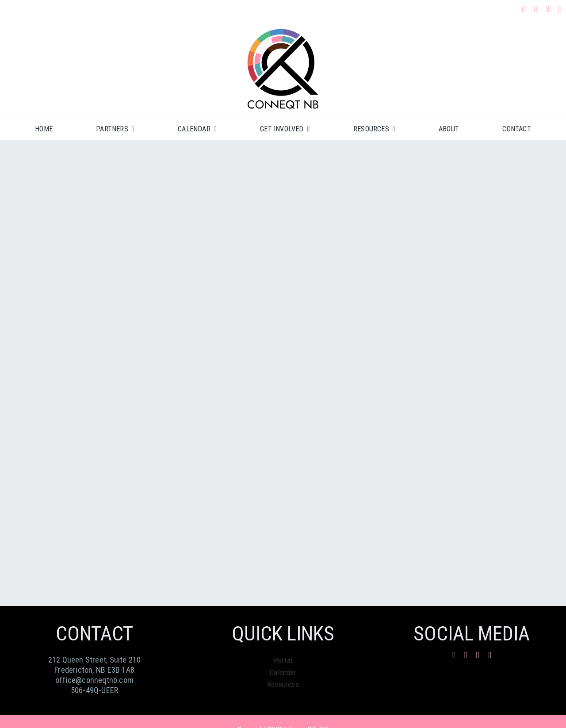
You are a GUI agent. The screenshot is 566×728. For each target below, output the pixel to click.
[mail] (548, 9)
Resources (283, 684)
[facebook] (524, 9)
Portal (283, 660)
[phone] (560, 9)
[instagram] (535, 9)
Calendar (283, 672)
